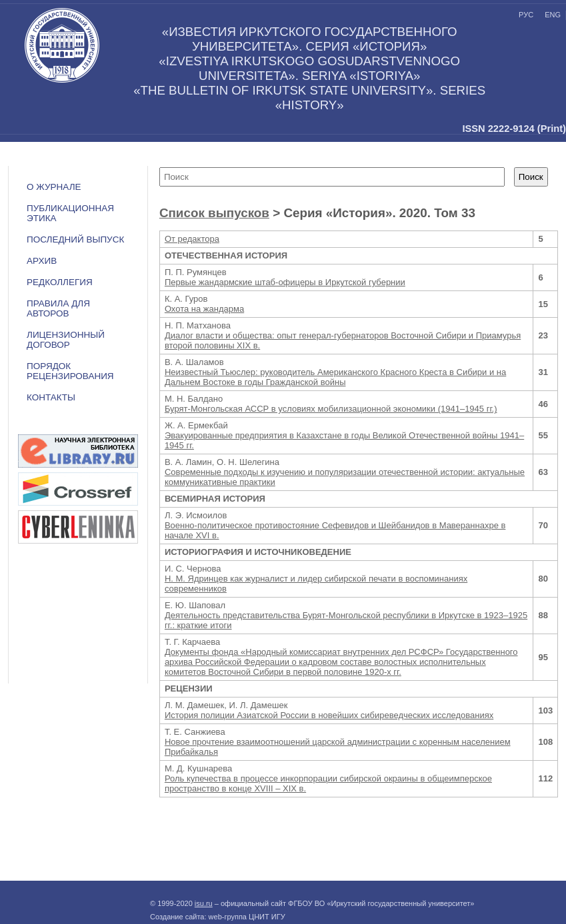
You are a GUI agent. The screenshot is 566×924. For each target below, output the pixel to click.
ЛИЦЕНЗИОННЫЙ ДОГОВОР (66, 340)
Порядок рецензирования (70, 371)
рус (526, 15)
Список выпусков (214, 213)
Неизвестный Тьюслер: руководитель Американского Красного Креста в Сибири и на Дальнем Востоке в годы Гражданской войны (335, 377)
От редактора (192, 239)
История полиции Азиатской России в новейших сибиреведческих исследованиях (329, 715)
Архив (42, 261)
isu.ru (204, 903)
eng (553, 15)
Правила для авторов (58, 308)
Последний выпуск (75, 239)
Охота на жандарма (204, 309)
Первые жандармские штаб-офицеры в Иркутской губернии (285, 282)
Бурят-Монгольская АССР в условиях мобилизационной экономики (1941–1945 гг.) (331, 409)
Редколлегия (60, 282)
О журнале (54, 187)
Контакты (51, 397)
